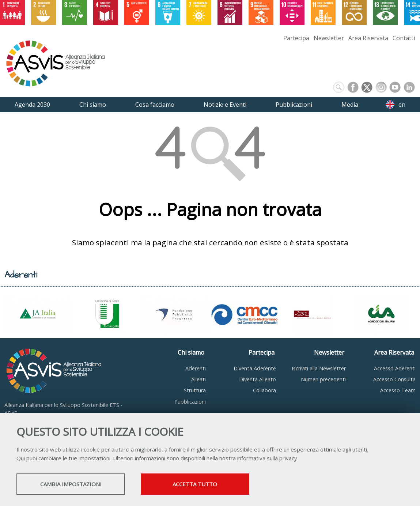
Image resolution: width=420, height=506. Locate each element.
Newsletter (329, 38)
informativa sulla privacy (267, 458)
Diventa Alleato (258, 379)
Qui (21, 458)
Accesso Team (398, 390)
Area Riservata (368, 38)
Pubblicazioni (190, 402)
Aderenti (196, 368)
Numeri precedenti (323, 379)
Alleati (198, 379)
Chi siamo (191, 352)
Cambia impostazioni (74, 484)
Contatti (404, 38)
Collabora (264, 390)
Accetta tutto (206, 484)
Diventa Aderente (255, 368)
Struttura (195, 390)
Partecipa (296, 38)
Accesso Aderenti (395, 368)
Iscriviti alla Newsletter (319, 368)
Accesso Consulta (394, 379)
